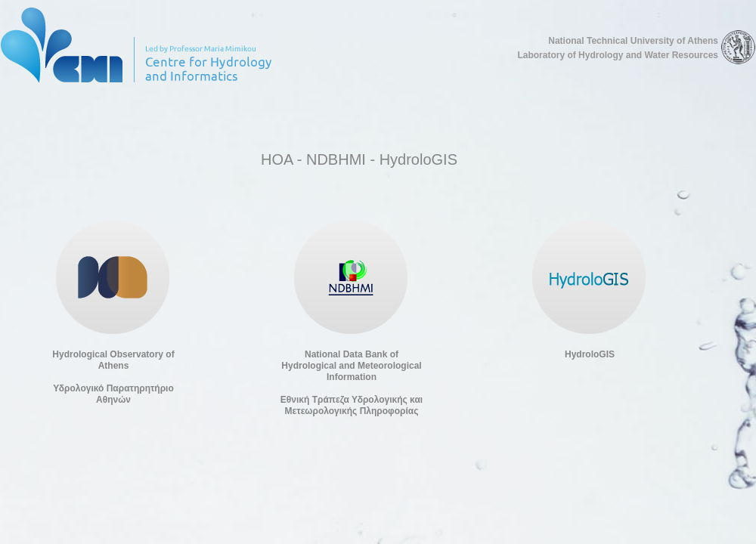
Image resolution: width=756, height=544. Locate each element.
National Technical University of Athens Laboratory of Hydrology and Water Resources (618, 48)
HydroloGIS (590, 354)
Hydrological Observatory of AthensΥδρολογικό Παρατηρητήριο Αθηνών (113, 377)
